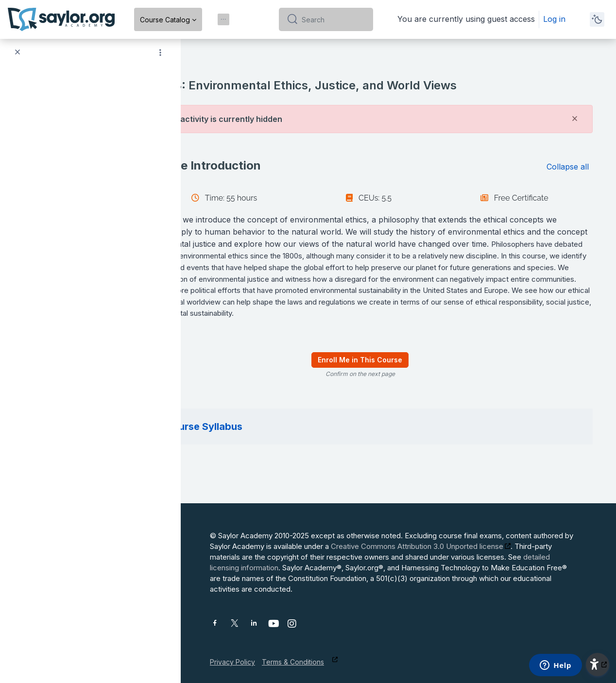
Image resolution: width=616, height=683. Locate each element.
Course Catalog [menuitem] (165, 20)
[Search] (334, 19)
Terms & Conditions (293, 662)
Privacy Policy (232, 662)
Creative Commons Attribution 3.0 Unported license (417, 546)
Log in (554, 19)
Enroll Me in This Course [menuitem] (398, 372)
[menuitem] (223, 19)
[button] (213, 166)
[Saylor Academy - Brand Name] (61, 19)
